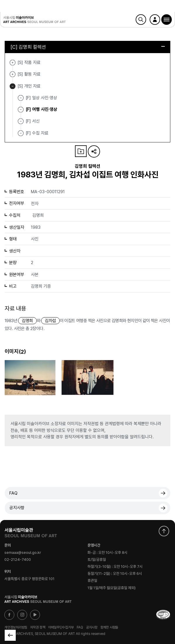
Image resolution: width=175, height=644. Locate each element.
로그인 (155, 20)
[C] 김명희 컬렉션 (88, 47)
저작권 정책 (38, 627)
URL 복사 (94, 151)
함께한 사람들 (109, 627)
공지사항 (17, 508)
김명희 (27, 321)
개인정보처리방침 (16, 627)
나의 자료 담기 (81, 151)
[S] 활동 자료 (13, 74)
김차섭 (50, 321)
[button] (167, 20)
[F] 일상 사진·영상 (41, 98)
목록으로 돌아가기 (10, 635)
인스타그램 (22, 615)
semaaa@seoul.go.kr (23, 553)
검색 (141, 20)
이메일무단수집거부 (61, 627)
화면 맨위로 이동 (164, 531)
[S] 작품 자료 (13, 63)
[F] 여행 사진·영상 (41, 109)
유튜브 (35, 615)
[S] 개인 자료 (13, 86)
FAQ (13, 493)
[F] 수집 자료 (37, 133)
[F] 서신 (33, 121)
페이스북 (9, 615)
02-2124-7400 (18, 560)
